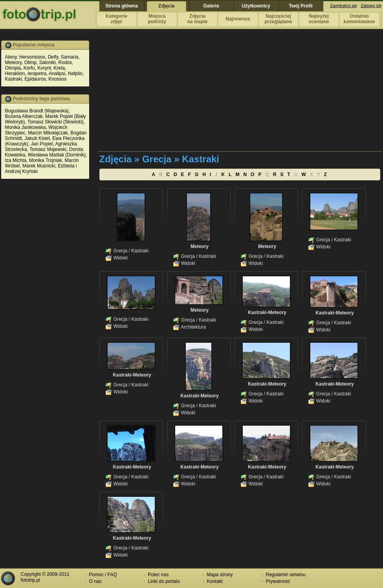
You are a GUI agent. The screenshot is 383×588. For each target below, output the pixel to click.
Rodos (65, 62)
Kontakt (215, 581)
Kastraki (14, 79)
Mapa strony (220, 575)
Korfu (29, 68)
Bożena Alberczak (24, 116)
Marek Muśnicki (39, 166)
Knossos (57, 79)
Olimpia (13, 68)
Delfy (53, 57)
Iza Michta (16, 160)
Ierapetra (37, 73)
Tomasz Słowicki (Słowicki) (56, 122)
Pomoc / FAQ (103, 575)
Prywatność (278, 581)
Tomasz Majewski (48, 149)
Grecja (120, 251)
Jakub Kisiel (37, 138)
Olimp (30, 62)
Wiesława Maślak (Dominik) (57, 155)
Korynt (44, 68)
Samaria (70, 57)
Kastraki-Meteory (267, 312)
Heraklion (15, 73)
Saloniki (48, 62)
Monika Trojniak (46, 160)
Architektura (193, 327)
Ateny (11, 57)
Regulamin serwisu (286, 575)
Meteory (13, 62)
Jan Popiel (42, 144)
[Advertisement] (200, 96)
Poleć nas (159, 575)
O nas (95, 581)
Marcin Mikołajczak (48, 133)
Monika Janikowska (26, 127)
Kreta (60, 68)
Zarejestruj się (344, 6)
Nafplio (75, 73)
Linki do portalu (164, 581)
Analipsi (57, 73)
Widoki (121, 258)
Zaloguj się (371, 6)
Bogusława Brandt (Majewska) (37, 111)
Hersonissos (32, 57)
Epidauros (35, 79)
